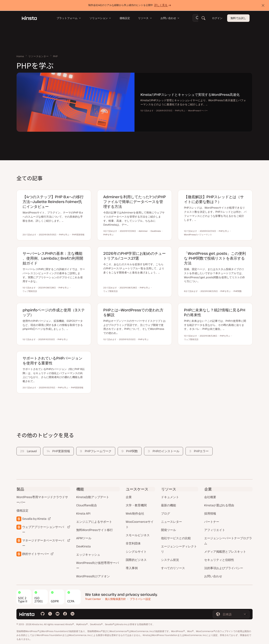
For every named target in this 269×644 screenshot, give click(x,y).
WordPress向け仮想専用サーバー (98, 565)
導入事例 (132, 568)
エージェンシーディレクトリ (179, 549)
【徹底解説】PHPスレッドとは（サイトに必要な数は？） (214, 199)
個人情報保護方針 (115, 599)
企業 (129, 497)
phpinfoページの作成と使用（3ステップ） (54, 312)
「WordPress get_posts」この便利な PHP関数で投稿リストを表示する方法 (215, 258)
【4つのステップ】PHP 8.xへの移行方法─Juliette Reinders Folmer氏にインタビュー (53, 202)
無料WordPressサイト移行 (95, 530)
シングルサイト (136, 552)
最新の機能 (168, 505)
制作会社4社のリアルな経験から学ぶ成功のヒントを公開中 (130, 5)
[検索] (203, 18)
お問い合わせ (213, 576)
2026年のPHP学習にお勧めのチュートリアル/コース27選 (134, 256)
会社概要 (210, 497)
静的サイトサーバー (36, 554)
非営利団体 (133, 543)
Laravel (28, 451)
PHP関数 (130, 451)
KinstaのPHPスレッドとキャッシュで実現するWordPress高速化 (190, 95)
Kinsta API (83, 513)
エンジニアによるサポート (94, 522)
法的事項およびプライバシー (224, 568)
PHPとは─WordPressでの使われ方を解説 (133, 312)
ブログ (166, 513)
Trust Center (93, 599)
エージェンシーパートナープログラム (228, 541)
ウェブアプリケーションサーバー (43, 530)
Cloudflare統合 (87, 505)
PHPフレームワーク (96, 451)
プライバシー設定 (140, 599)
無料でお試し (238, 18)
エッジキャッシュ (88, 555)
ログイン (217, 18)
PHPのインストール (163, 451)
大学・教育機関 (136, 505)
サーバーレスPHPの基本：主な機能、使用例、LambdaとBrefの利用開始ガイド (53, 258)
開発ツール (168, 530)
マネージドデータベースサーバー (43, 543)
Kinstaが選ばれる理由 (219, 505)
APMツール (84, 538)
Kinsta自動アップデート (93, 497)
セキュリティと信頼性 (219, 560)
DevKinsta (83, 546)
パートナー (212, 522)
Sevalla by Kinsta (34, 519)
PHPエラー (199, 451)
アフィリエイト (215, 530)
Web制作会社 (135, 513)
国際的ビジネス (136, 560)
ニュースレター (171, 522)
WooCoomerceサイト (140, 524)
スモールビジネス (138, 535)
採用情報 (210, 513)
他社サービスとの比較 (176, 538)
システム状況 (170, 560)
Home (20, 56)
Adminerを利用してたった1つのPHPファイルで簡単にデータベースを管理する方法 (134, 202)
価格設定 (22, 510)
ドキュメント (170, 497)
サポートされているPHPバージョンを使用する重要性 (52, 361)
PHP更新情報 (58, 451)
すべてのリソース (173, 568)
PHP (55, 56)
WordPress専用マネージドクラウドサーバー (42, 500)
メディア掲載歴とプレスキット (225, 552)
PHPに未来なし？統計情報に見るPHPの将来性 (215, 312)
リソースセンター (39, 56)
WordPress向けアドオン (93, 576)
